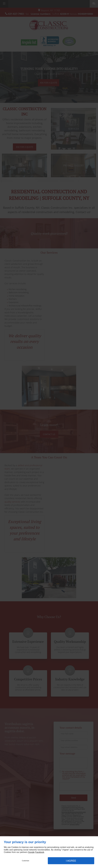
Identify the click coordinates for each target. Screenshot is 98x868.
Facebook (40, 852)
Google (31, 852)
